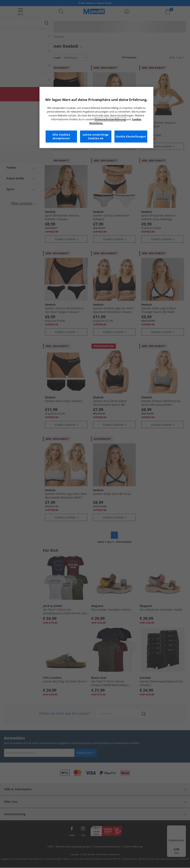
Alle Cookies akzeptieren (61, 137)
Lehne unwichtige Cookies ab (96, 137)
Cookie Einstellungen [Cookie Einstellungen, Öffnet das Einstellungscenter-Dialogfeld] (131, 137)
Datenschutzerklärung (110, 119)
